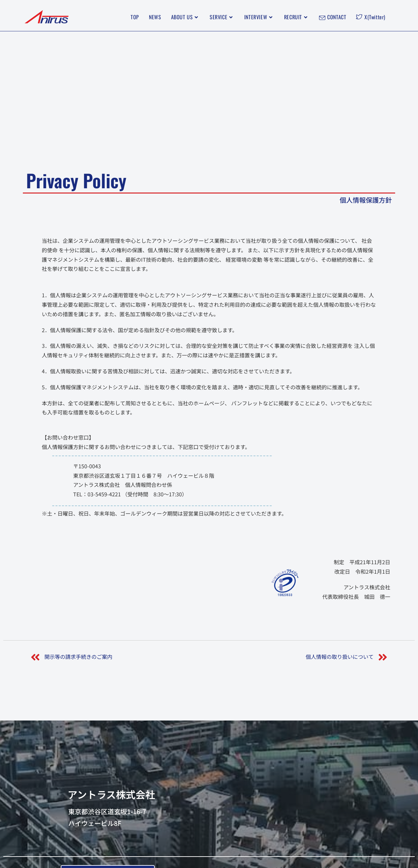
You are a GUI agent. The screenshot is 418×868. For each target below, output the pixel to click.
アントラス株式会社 (111, 794)
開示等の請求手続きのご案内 (78, 657)
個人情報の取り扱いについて (340, 657)
